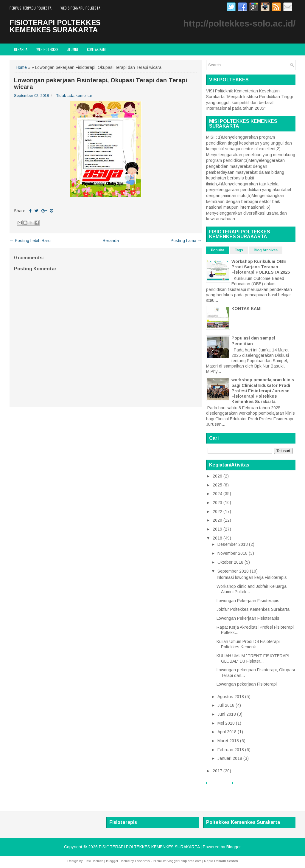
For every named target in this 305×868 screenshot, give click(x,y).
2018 (217, 538)
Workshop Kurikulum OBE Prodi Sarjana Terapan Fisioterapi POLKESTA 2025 (261, 267)
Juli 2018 (226, 705)
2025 (217, 485)
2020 (217, 520)
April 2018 (227, 732)
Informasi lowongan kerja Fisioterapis (252, 577)
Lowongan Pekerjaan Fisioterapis (248, 601)
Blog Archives (266, 250)
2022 (217, 511)
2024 (217, 494)
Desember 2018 (233, 544)
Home (21, 67)
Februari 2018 (231, 750)
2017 (217, 771)
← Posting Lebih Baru (30, 241)
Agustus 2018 (231, 697)
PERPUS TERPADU (253, 786)
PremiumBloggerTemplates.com (177, 861)
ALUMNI (73, 49)
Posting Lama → (186, 241)
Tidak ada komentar (74, 96)
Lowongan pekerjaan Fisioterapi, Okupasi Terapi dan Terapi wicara (101, 83)
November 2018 (232, 553)
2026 (217, 476)
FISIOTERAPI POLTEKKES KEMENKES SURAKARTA (55, 26)
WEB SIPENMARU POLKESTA (80, 8)
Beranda (21, 49)
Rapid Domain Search (221, 861)
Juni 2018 (227, 714)
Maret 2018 (228, 741)
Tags (239, 250)
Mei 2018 (226, 723)
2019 (217, 529)
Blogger (234, 847)
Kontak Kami (97, 49)
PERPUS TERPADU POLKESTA (31, 8)
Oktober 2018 (230, 562)
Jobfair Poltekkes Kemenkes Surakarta (253, 609)
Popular (218, 250)
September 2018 (233, 571)
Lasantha (142, 861)
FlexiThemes (94, 861)
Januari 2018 (230, 758)
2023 (217, 503)
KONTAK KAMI (246, 309)
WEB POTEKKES (47, 49)
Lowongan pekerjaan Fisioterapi (247, 684)
